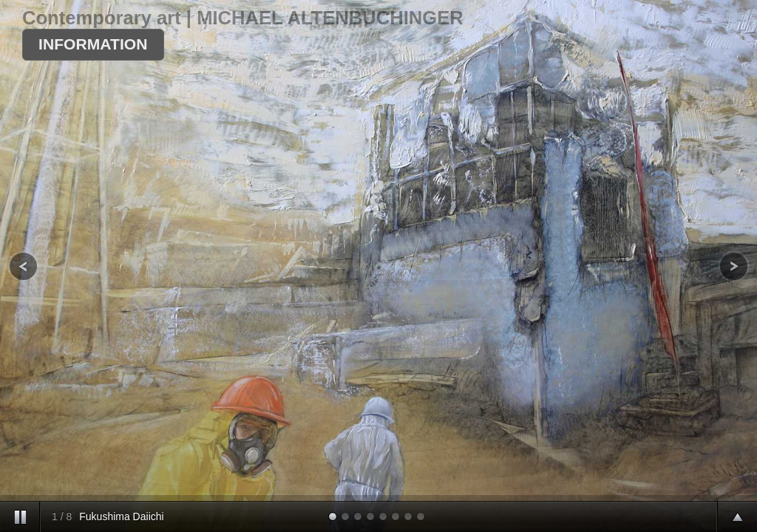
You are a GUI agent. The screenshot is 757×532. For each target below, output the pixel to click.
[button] (93, 45)
